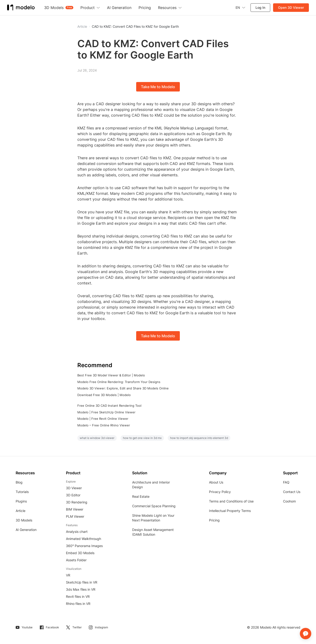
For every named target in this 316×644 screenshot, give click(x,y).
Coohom (289, 501)
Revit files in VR (78, 596)
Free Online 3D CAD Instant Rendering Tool (109, 406)
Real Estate (141, 496)
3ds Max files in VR (81, 589)
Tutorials (22, 492)
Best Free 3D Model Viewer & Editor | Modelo (111, 375)
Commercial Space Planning (154, 506)
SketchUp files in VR (82, 582)
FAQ (286, 482)
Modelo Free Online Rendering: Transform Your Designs (119, 382)
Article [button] (82, 27)
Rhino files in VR (78, 604)
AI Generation (26, 530)
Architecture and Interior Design (151, 485)
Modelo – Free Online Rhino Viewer (104, 425)
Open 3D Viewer (291, 7)
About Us (216, 482)
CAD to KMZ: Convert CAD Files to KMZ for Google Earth (135, 27)
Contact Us (292, 492)
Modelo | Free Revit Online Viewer (103, 419)
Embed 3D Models (80, 553)
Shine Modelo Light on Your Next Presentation (153, 518)
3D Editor (73, 495)
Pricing (214, 520)
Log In (260, 7)
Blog (19, 482)
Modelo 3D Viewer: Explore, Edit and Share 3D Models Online (123, 388)
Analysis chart (77, 532)
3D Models (24, 520)
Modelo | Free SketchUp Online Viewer (106, 412)
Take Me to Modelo (158, 87)
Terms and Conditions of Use (231, 501)
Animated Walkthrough (84, 539)
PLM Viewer (75, 516)
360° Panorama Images (84, 546)
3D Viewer (74, 488)
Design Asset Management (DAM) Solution (153, 532)
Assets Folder (76, 560)
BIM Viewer (75, 509)
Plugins (21, 501)
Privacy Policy (220, 492)
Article (21, 511)
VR (68, 575)
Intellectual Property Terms (230, 511)
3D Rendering (77, 502)
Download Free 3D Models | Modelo (104, 395)
